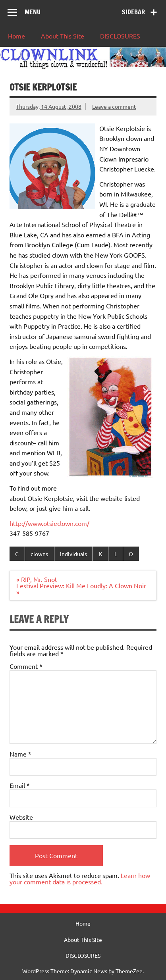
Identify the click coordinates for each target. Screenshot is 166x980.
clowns (39, 554)
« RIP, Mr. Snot (37, 579)
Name (20, 754)
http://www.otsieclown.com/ (49, 523)
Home (16, 36)
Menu (33, 12)
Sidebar (133, 12)
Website (21, 817)
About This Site (63, 36)
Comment (26, 666)
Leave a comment (114, 106)
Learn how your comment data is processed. (80, 878)
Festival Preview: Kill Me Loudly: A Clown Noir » (81, 589)
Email (20, 785)
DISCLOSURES (120, 36)
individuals (73, 554)
